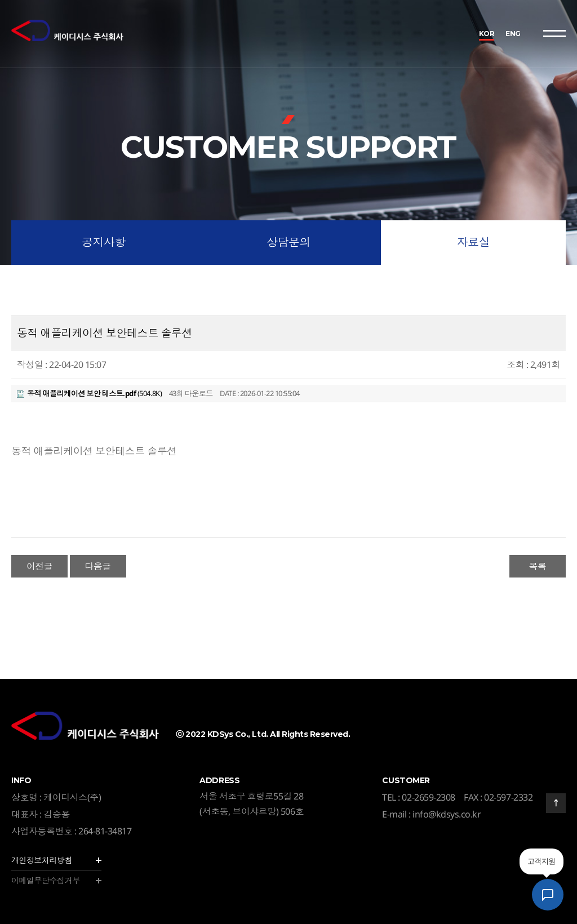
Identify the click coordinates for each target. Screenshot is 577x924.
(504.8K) (89, 393)
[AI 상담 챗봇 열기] (548, 895)
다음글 (98, 566)
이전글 (40, 566)
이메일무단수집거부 (46, 880)
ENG (513, 34)
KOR (487, 34)
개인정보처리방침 (42, 860)
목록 (537, 566)
